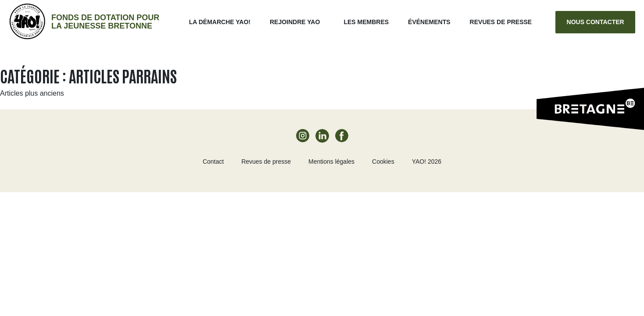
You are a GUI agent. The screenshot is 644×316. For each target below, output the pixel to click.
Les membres (366, 22)
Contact (213, 162)
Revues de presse (501, 22)
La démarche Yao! (220, 22)
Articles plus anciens (32, 93)
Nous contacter (596, 22)
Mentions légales (331, 162)
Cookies (383, 162)
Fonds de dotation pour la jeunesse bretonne (105, 22)
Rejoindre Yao (295, 22)
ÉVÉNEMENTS (429, 22)
